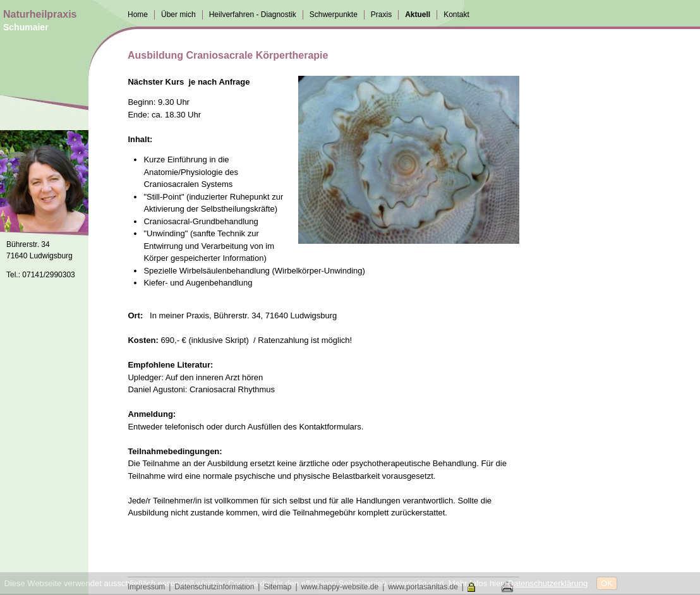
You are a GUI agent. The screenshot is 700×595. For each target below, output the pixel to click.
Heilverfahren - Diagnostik (253, 15)
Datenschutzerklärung (548, 583)
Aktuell (418, 15)
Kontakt (456, 15)
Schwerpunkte (334, 15)
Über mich (178, 15)
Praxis (381, 15)
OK (607, 583)
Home (138, 15)
